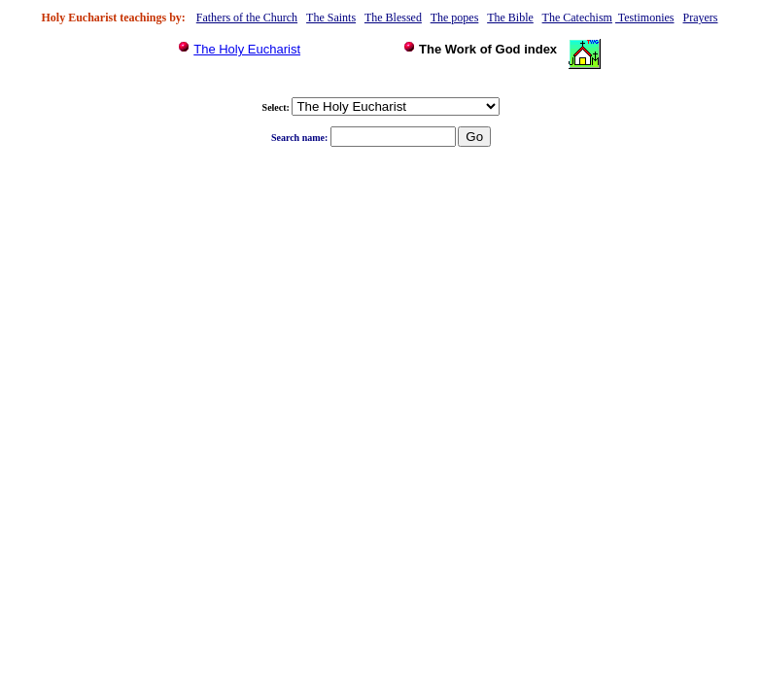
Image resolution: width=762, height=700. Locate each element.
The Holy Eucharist (247, 49)
